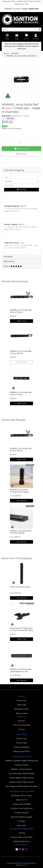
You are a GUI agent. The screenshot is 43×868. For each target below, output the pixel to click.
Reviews (13, 266)
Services (22, 721)
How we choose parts (22, 725)
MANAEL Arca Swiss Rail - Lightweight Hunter (21, 670)
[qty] (21, 177)
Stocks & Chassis (22, 765)
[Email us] (17, 849)
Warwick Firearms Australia (22, 817)
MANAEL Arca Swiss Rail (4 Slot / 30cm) (21, 352)
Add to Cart (22, 149)
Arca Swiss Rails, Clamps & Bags (22, 773)
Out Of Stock (22, 362)
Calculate (22, 190)
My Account (21, 701)
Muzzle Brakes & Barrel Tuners (22, 778)
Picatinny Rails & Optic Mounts (21, 782)
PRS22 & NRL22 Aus (21, 842)
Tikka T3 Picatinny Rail (20, 587)
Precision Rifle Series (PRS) (22, 837)
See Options (22, 501)
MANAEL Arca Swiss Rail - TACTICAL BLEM (21, 532)
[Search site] (40, 29)
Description (8, 257)
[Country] (21, 181)
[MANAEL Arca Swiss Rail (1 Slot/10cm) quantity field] (21, 143)
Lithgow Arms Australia (21, 804)
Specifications (9, 261)
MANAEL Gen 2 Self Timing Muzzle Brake (19, 491)
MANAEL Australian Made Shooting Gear (21, 761)
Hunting (22, 833)
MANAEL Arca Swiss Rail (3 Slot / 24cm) (21, 393)
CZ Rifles (21, 821)
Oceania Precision (21, 813)
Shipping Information (22, 751)
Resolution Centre (21, 709)
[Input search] (20, 29)
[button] (21, 154)
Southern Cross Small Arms (22, 808)
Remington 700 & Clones (21, 796)
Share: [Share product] (8, 119)
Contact (22, 729)
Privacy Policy (21, 743)
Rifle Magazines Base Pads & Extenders (21, 786)
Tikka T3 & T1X (21, 800)
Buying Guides (22, 713)
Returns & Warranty (22, 747)
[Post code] (21, 185)
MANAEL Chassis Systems (21, 769)
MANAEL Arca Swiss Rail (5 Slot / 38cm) (21, 311)
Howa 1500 (22, 826)
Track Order (22, 705)
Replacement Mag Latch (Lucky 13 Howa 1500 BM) (21, 629)
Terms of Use (22, 739)
